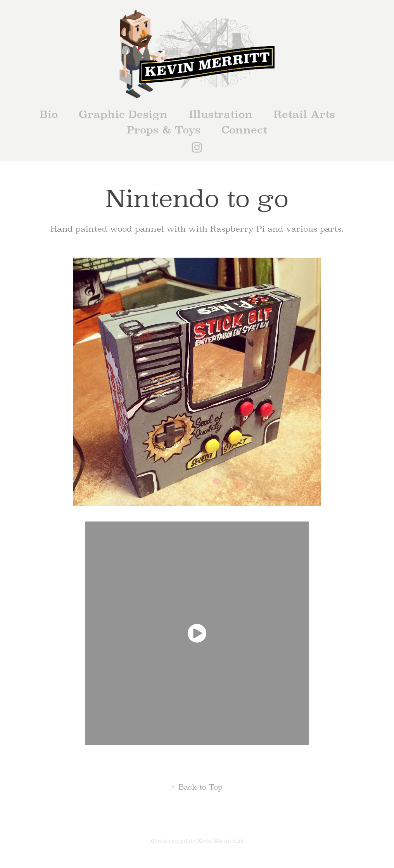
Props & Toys (164, 130)
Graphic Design (123, 114)
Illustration (221, 114)
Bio (49, 114)
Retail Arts (304, 114)
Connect (244, 130)
